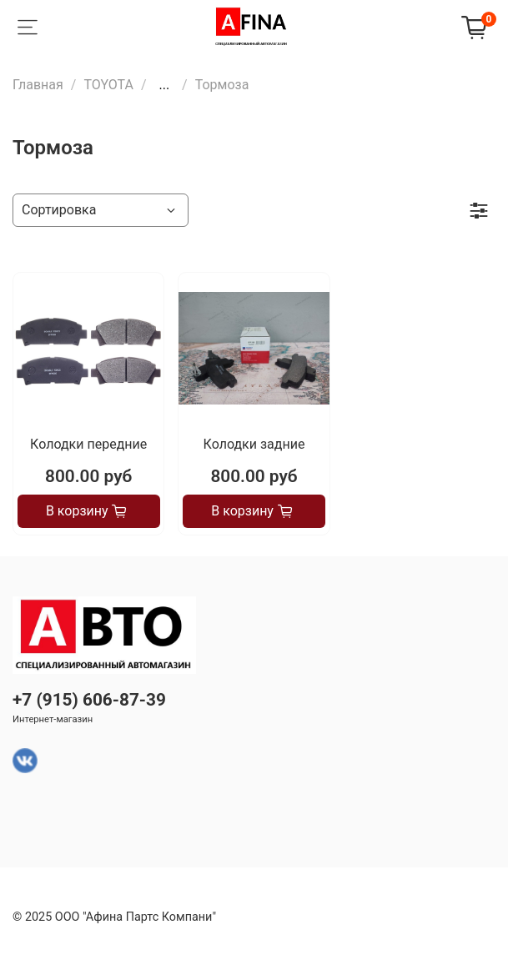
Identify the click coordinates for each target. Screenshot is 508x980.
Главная (38, 85)
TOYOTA (108, 85)
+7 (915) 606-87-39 (89, 700)
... (164, 85)
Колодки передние (88, 444)
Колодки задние (254, 444)
